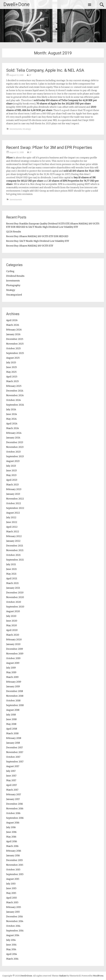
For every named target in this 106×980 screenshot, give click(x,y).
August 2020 (13, 611)
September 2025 (15, 353)
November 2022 (15, 499)
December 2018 (15, 691)
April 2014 (12, 954)
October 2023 (13, 452)
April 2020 (12, 630)
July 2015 (11, 884)
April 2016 (12, 841)
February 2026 (14, 330)
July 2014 (11, 940)
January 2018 (13, 743)
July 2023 (11, 466)
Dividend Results (15, 276)
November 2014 (15, 921)
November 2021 (15, 550)
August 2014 (13, 935)
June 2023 (11, 470)
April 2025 (12, 377)
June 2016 (11, 832)
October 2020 (14, 602)
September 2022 (15, 508)
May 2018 (11, 724)
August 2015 (13, 879)
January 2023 (13, 494)
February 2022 (14, 536)
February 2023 (14, 489)
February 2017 (14, 794)
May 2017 (11, 780)
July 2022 (11, 517)
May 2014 (11, 949)
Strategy (27, 129)
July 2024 (11, 409)
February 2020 (14, 639)
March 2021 (12, 583)
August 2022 (13, 513)
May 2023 (11, 475)
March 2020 (13, 635)
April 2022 (12, 527)
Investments (16, 129)
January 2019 (13, 686)
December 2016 (15, 804)
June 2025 (12, 367)
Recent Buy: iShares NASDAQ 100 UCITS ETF (30, 246)
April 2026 (12, 320)
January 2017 (13, 799)
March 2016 (12, 846)
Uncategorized (14, 295)
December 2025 (15, 339)
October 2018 (13, 701)
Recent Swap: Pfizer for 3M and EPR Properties (49, 147)
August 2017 (13, 766)
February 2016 (14, 851)
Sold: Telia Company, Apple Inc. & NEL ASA (45, 70)
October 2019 (13, 658)
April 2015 (12, 898)
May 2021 (11, 574)
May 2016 (11, 837)
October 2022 (14, 503)
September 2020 (15, 607)
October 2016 (13, 813)
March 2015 (12, 902)
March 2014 (12, 959)
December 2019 (15, 649)
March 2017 (12, 790)
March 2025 (12, 381)
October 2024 (14, 400)
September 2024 (15, 405)
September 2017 (15, 762)
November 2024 (15, 395)
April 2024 (12, 424)
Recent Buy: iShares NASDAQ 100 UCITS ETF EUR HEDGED (37, 236)
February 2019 (14, 682)
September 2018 (15, 705)
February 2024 (14, 433)
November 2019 (15, 654)
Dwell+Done (16, 4)
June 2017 (11, 776)
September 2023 (15, 456)
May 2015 (11, 893)
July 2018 (11, 715)
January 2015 (13, 912)
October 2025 (13, 348)
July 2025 (11, 362)
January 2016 (13, 855)
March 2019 (12, 677)
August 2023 (13, 461)
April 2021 (12, 578)
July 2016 (11, 827)
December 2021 (15, 546)
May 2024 (11, 419)
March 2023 (12, 485)
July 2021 (11, 564)
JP (30, 75)
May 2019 (11, 672)
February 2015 (14, 907)
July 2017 (11, 771)
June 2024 (12, 414)
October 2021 (13, 555)
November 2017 (15, 752)
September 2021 (15, 560)
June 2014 (11, 945)
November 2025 (15, 344)
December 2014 (15, 916)
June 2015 (11, 888)
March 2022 (13, 531)
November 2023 (15, 447)
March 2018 (12, 733)
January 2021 (13, 588)
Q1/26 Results (14, 232)
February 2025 (14, 386)
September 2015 (15, 874)
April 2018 (12, 729)
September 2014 (15, 931)
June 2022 (12, 522)
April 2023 (12, 480)
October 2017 (13, 757)
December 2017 (14, 747)
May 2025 (11, 372)
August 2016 (13, 823)
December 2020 (15, 593)
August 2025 (13, 358)
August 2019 (13, 663)
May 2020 (12, 625)
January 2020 (13, 644)
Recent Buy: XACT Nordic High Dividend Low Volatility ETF (38, 241)
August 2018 (13, 710)
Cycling (10, 271)
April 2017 (12, 785)
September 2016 (15, 818)
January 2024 (13, 438)
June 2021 (11, 569)
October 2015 (13, 870)
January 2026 (13, 334)
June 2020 (12, 621)
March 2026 (13, 325)
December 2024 (15, 391)
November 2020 (15, 597)
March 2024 (13, 428)
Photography (13, 285)
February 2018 (14, 738)
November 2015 (15, 865)
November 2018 (15, 696)
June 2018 (11, 719)
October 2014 (13, 926)
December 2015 (14, 860)
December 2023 (15, 442)
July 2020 (11, 616)
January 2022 (13, 541)
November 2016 (15, 808)
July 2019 (11, 668)
